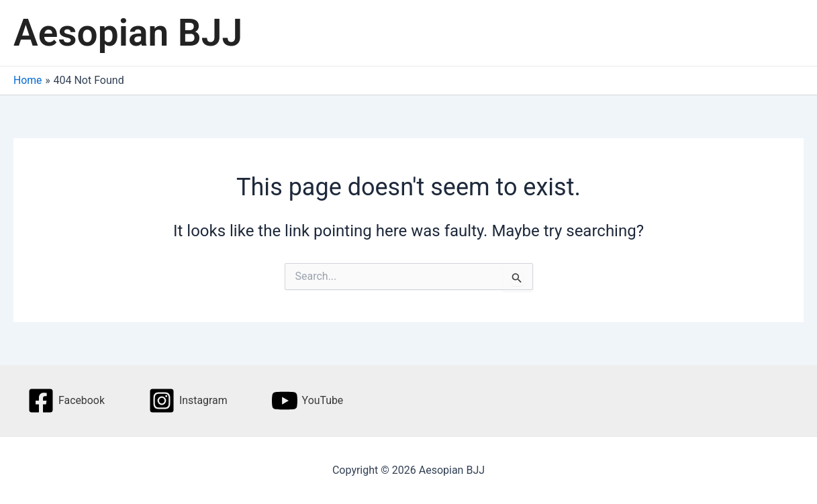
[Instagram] (188, 401)
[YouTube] (308, 401)
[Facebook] (66, 401)
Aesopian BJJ (128, 33)
